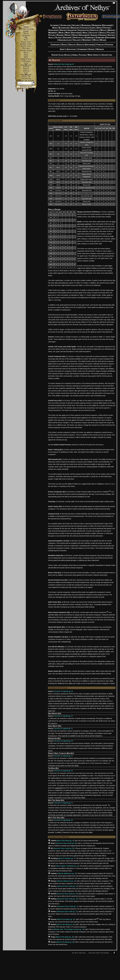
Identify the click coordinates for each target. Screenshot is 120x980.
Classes (26, 31)
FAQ (26, 38)
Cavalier (84, 28)
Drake (64, 45)
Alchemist (55, 25)
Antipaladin (66, 25)
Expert (92, 49)
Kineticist (95, 30)
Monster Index (26, 44)
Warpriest (87, 40)
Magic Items (26, 42)
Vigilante (77, 40)
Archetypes (107, 55)
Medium (111, 30)
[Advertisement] (37, 965)
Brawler (75, 28)
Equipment (26, 35)
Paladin (111, 33)
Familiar (100, 45)
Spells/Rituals (26, 59)
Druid (99, 28)
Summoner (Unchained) (105, 37)
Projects (26, 69)
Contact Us (26, 76)
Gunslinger (53, 30)
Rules (26, 55)
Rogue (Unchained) (81, 35)
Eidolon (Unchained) (86, 45)
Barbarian (86, 25)
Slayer (58, 37)
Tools (26, 73)
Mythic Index (26, 46)
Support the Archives (26, 80)
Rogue (68, 35)
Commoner (82, 49)
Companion (55, 45)
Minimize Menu (26, 87)
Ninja (85, 33)
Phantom (109, 45)
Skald (51, 37)
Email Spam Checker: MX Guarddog (99, 953)
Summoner (89, 37)
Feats (26, 40)
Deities (26, 33)
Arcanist (76, 25)
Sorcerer (67, 37)
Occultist (93, 33)
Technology (26, 61)
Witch (96, 40)
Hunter (63, 30)
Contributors (26, 78)
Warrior (100, 49)
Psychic (52, 35)
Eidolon (72, 45)
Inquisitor (72, 30)
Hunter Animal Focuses (62, 445)
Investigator (83, 30)
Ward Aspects (94, 55)
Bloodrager (64, 28)
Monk (61, 33)
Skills (26, 57)
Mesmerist (53, 33)
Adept (62, 49)
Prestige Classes (26, 51)
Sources (26, 71)
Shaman (103, 35)
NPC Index (26, 48)
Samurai (94, 35)
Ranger (60, 35)
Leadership (58, 788)
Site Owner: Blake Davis (79, 953)
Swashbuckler (65, 40)
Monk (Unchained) (73, 33)
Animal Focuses (79, 55)
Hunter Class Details (61, 55)
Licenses (26, 67)
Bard (55, 28)
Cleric (92, 28)
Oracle (102, 33)
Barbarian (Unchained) (102, 25)
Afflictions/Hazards (26, 29)
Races (26, 53)
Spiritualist (78, 37)
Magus (103, 30)
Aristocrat (71, 49)
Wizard (103, 40)
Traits (26, 63)
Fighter (107, 28)
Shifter (111, 35)
